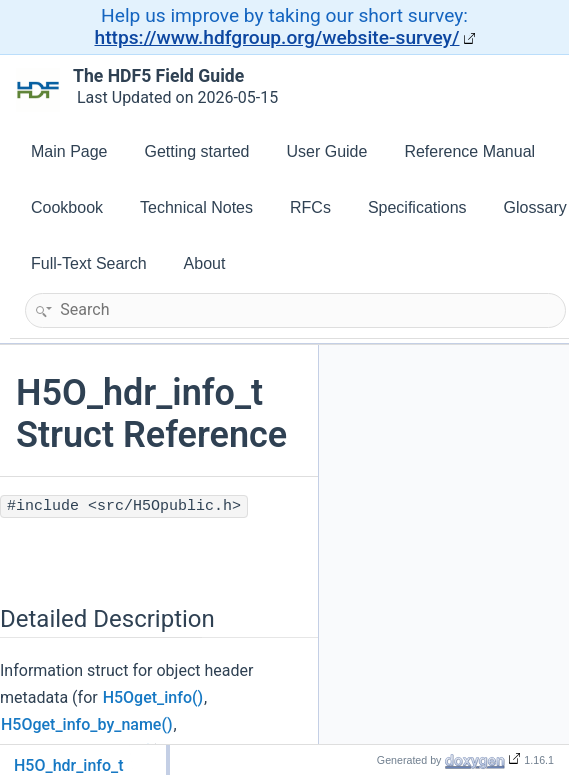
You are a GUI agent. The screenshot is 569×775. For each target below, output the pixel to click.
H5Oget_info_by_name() (87, 724)
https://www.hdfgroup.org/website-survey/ (277, 37)
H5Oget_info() (153, 697)
